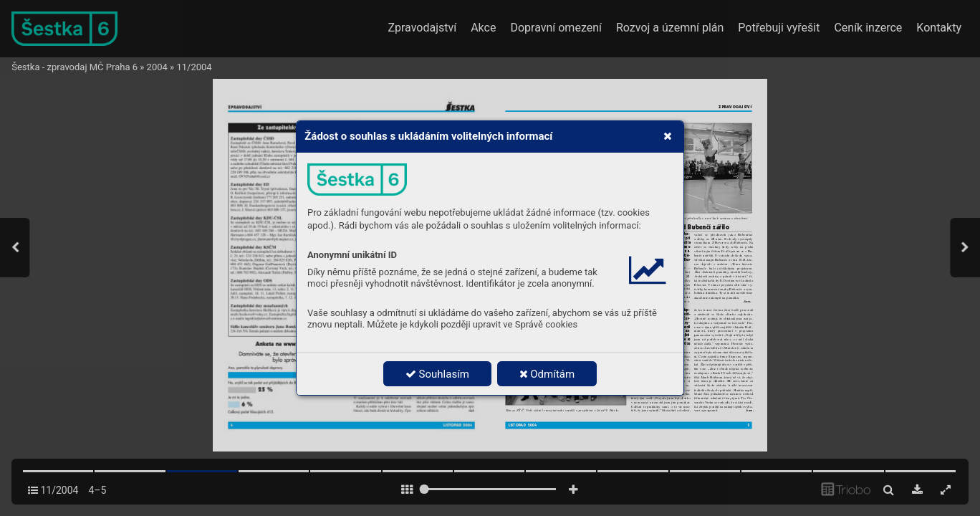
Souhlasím (437, 374)
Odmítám (547, 374)
